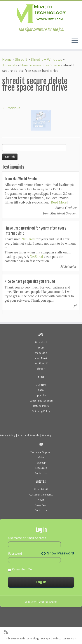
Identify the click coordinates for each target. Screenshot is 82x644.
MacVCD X (41, 353)
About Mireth (41, 489)
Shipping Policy (41, 411)
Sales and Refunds (28, 435)
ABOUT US (41, 482)
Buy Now (41, 385)
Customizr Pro (66, 639)
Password (15, 554)
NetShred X (41, 363)
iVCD (41, 348)
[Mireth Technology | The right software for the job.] (41, 14)
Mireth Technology (28, 639)
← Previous (11, 108)
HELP (41, 444)
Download (41, 342)
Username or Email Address (27, 538)
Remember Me (20, 569)
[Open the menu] (75, 41)
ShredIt (21, 59)
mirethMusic (41, 358)
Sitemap (41, 463)
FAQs (41, 390)
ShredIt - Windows (46, 59)
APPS (41, 335)
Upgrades (41, 395)
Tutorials (10, 65)
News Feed (41, 505)
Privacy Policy (8, 435)
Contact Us (41, 473)
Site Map (47, 435)
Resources (41, 468)
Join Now (30, 602)
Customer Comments (41, 495)
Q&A (41, 457)
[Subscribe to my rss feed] (7, 632)
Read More (59, 202)
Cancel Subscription (41, 401)
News (41, 500)
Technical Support (41, 452)
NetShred (28, 239)
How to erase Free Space (40, 65)
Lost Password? (48, 602)
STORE (41, 377)
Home (7, 59)
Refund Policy (41, 406)
